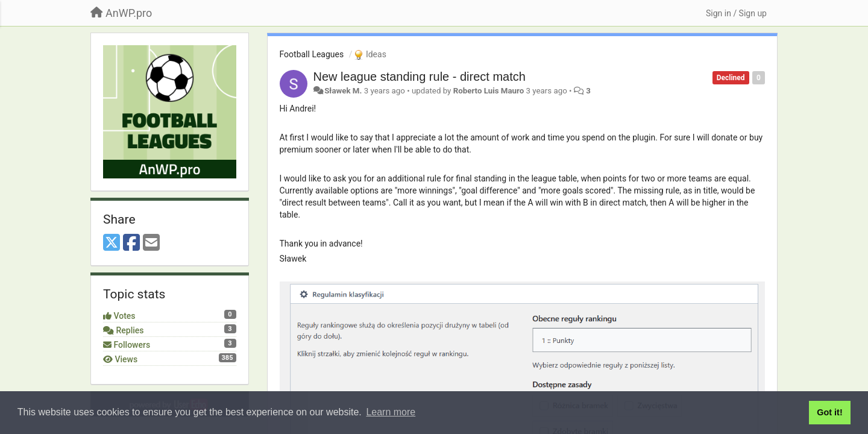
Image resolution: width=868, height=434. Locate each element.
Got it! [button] (829, 412)
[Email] (151, 243)
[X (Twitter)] (112, 243)
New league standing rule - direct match (420, 77)
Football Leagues (312, 54)
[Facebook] (131, 243)
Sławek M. (343, 91)
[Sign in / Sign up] (736, 13)
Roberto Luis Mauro (489, 91)
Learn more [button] (391, 412)
